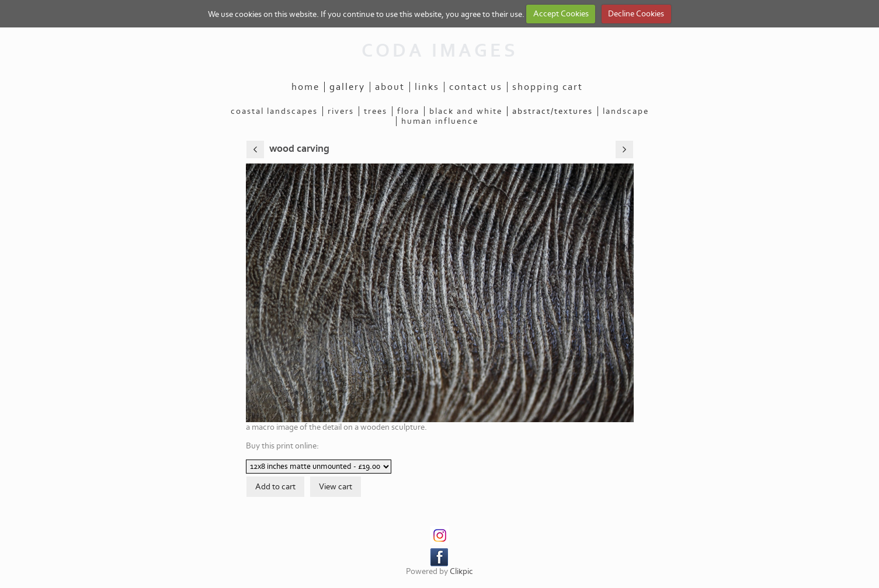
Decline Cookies (636, 14)
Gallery (347, 87)
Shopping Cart (548, 87)
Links (427, 87)
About (390, 87)
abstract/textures (553, 111)
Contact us (476, 87)
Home (305, 87)
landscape (626, 111)
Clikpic (461, 571)
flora (408, 111)
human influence (440, 121)
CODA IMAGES (440, 51)
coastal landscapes (274, 111)
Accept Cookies (561, 14)
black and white (466, 111)
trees (376, 111)
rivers (341, 111)
